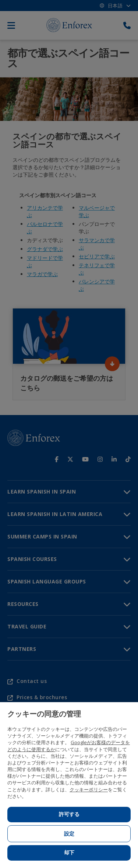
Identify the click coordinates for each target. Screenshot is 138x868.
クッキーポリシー (89, 789)
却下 (69, 853)
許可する (69, 814)
